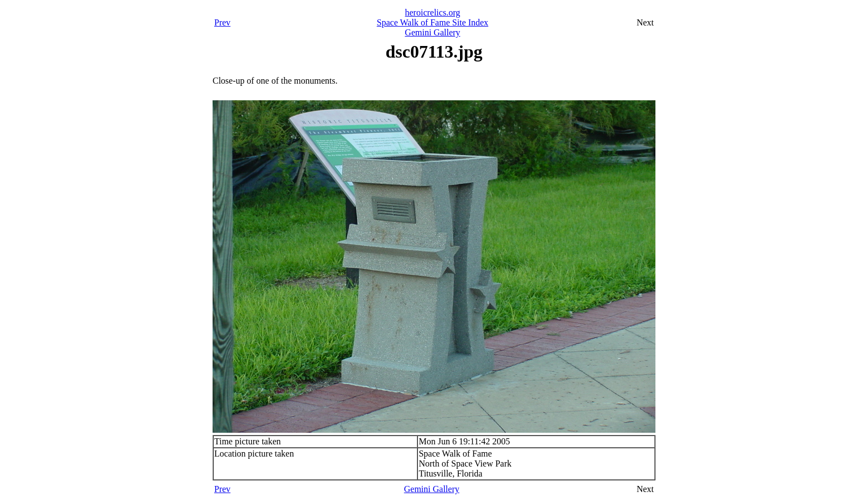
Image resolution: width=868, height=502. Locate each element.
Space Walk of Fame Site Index (433, 22)
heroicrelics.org (433, 12)
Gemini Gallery (432, 32)
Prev (222, 22)
